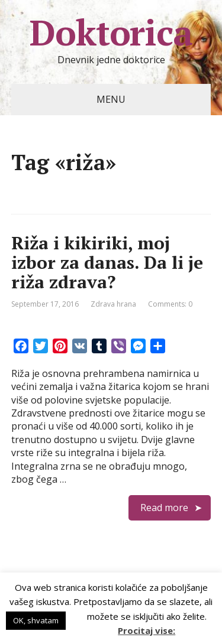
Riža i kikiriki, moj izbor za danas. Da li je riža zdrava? (107, 262)
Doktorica (111, 32)
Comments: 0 (170, 304)
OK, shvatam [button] (36, 620)
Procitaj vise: (147, 630)
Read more (164, 508)
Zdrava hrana (113, 304)
